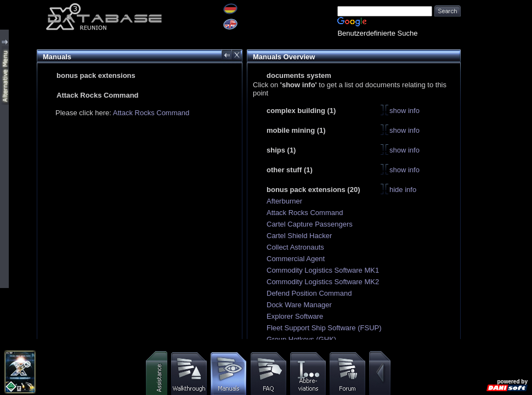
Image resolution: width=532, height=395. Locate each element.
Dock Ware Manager (299, 305)
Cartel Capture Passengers (310, 224)
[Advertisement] (496, 34)
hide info (403, 190)
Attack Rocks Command (151, 113)
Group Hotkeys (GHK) (301, 339)
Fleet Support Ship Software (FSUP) (324, 328)
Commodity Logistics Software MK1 (323, 270)
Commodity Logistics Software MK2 (323, 282)
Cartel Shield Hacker (299, 236)
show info (404, 111)
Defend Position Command (309, 293)
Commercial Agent (296, 259)
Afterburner (284, 201)
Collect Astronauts (295, 247)
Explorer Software (295, 316)
